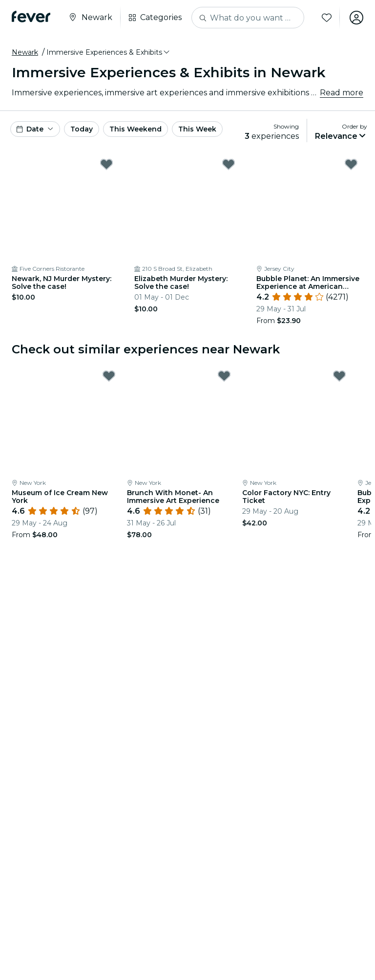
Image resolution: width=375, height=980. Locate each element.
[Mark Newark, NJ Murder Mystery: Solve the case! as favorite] (106, 164)
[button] (109, 52)
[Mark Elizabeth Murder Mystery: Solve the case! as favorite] (229, 164)
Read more (342, 93)
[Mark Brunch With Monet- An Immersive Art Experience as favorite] (224, 376)
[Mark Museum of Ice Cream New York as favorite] (109, 376)
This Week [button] (197, 129)
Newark (25, 52)
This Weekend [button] (135, 129)
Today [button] (82, 129)
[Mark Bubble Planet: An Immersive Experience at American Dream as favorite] (351, 164)
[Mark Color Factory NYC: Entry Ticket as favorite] (339, 376)
